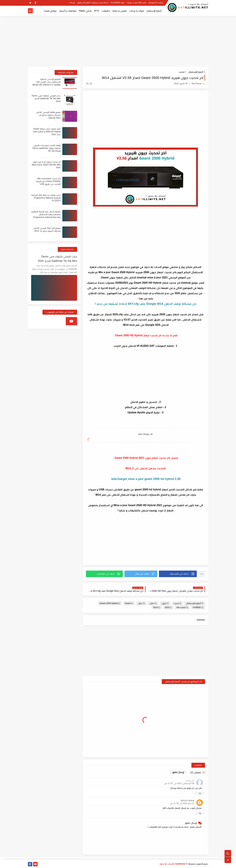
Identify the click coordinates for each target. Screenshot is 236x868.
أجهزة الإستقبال (154, 11)
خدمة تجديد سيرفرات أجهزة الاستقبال (93, 3)
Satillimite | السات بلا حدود (172, 864)
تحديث (181, 72)
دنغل (153, 603)
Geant (129, 603)
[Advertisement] (118, 41)
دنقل (141, 603)
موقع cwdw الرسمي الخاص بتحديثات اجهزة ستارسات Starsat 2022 (48, 115)
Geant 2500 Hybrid (110, 603)
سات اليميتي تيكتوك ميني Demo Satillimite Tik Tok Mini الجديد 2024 (46, 98)
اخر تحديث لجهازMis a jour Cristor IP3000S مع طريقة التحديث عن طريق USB (48, 181)
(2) (89, 84)
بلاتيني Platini (85, 11)
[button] (178, 574)
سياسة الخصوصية (156, 3)
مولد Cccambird (118, 3)
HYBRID (198, 607)
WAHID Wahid (188, 801)
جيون (165, 603)
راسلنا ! (72, 3)
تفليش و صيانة (119, 11)
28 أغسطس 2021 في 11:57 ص (179, 783)
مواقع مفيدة (50, 11)
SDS (168, 607)
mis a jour (182, 607)
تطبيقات (106, 11)
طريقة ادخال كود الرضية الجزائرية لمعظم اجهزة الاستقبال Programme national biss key (46, 214)
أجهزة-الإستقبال (196, 72)
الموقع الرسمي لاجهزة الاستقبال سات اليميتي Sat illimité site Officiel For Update (47, 82)
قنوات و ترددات (136, 11)
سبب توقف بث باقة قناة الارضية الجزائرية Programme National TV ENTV (46, 198)
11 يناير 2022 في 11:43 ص (182, 803)
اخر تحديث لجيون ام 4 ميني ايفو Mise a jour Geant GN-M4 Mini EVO (46, 165)
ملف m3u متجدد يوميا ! (137, 3)
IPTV (97, 11)
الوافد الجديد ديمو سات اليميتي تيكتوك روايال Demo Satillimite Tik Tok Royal (46, 148)
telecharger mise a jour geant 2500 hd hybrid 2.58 (145, 479)
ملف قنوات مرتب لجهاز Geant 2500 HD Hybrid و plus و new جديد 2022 (47, 132)
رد (200, 793)
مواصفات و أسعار (68, 11)
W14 (157, 607)
